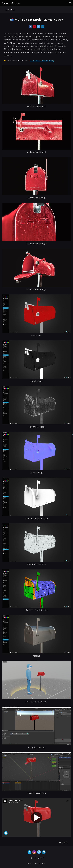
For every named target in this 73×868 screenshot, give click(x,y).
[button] (63, 842)
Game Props (10, 10)
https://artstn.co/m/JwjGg (42, 60)
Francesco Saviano (11, 3)
